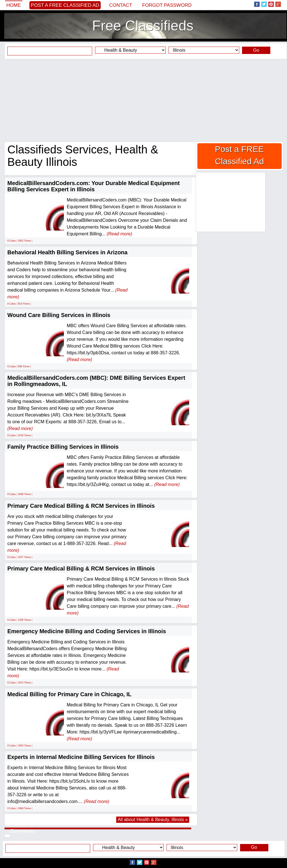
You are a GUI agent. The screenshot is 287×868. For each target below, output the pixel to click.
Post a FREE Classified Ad (65, 5)
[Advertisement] (143, 100)
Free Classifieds (143, 26)
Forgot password (167, 5)
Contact (121, 5)
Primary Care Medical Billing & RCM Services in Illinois (81, 506)
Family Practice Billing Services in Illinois (63, 447)
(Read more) (119, 234)
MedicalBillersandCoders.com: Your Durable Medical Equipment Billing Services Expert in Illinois (93, 186)
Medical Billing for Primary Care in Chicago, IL (69, 694)
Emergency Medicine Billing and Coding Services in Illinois (87, 631)
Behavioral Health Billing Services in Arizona (67, 252)
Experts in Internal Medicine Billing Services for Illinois (81, 757)
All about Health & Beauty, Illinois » (153, 820)
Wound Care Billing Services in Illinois (59, 315)
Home (14, 5)
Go (256, 50)
